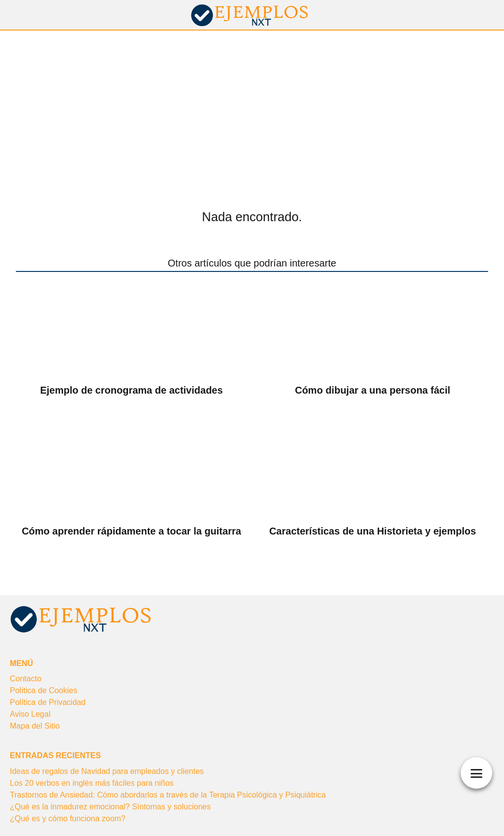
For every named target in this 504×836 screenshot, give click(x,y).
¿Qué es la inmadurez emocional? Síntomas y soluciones (110, 807)
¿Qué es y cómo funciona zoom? (68, 819)
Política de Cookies (44, 690)
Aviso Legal (30, 714)
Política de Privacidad (48, 702)
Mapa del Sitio (35, 726)
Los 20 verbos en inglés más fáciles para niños (92, 783)
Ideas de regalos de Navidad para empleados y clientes (107, 771)
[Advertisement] (252, 104)
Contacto (26, 679)
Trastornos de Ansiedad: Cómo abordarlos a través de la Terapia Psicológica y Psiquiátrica (168, 795)
